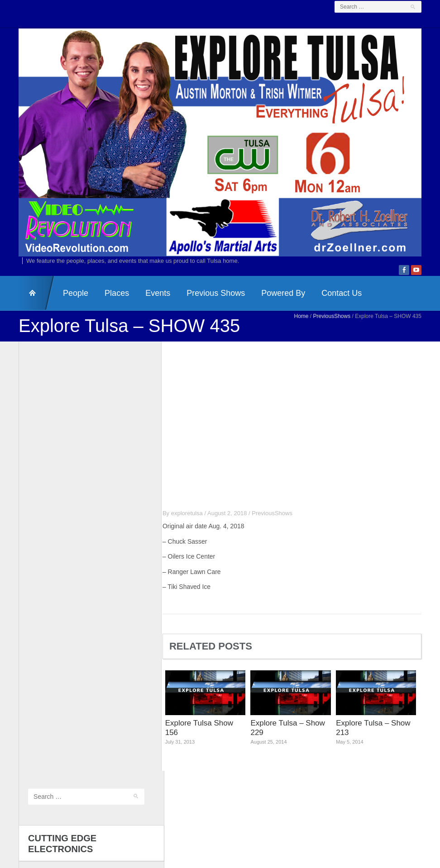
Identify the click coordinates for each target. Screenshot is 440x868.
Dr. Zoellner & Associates (289, 814)
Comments (41, 750)
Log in (28, 727)
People (68, 302)
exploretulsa (195, 522)
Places (109, 302)
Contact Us (334, 302)
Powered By (275, 302)
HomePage (29, 302)
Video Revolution (203, 814)
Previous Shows (208, 302)
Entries (36, 739)
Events (150, 302)
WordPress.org (40, 762)
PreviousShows (340, 325)
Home (309, 325)
